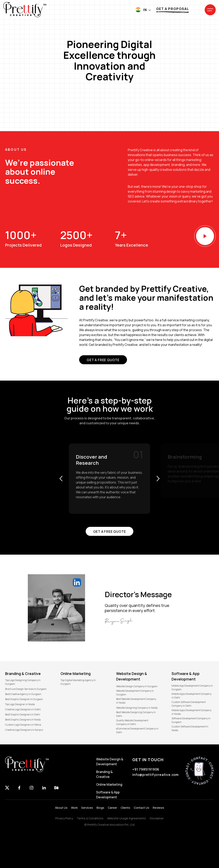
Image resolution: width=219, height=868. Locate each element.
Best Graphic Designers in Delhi (23, 714)
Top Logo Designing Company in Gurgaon (23, 682)
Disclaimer (157, 818)
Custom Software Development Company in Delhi (189, 704)
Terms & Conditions (90, 818)
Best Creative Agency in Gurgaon (23, 694)
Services (87, 808)
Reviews (158, 808)
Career (112, 808)
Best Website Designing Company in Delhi (136, 714)
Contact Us (142, 808)
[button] (61, 479)
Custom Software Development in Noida (190, 728)
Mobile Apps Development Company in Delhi (191, 696)
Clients (125, 808)
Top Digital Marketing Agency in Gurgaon (78, 682)
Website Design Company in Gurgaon (137, 686)
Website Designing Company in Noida (137, 708)
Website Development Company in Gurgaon (135, 693)
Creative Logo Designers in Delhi (23, 709)
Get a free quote (103, 360)
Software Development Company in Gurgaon (191, 720)
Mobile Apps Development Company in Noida (191, 712)
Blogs (100, 808)
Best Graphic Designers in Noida (23, 720)
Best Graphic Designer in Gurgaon (24, 699)
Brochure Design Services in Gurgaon (26, 689)
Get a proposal (173, 9)
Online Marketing (109, 784)
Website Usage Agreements (127, 818)
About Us (61, 808)
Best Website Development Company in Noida (136, 701)
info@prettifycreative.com (156, 775)
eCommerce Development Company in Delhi (137, 730)
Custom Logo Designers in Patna (23, 725)
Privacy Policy (64, 818)
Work (74, 808)
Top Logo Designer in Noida (20, 704)
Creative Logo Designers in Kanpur (24, 730)
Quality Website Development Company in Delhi (132, 722)
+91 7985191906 (146, 769)
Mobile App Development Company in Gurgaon (192, 688)
